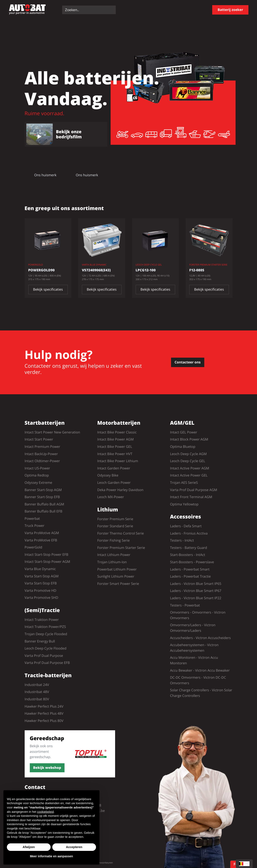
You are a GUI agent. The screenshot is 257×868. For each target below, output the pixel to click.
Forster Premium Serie (115, 519)
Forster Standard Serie (115, 526)
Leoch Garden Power (114, 483)
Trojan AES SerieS (184, 483)
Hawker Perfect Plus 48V (44, 713)
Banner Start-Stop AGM (43, 490)
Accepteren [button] (74, 847)
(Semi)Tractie (42, 610)
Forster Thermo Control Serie (121, 533)
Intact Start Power (39, 439)
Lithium (108, 510)
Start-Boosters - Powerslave (192, 562)
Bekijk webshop (47, 768)
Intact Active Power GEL (189, 475)
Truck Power (35, 526)
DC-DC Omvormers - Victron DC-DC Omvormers (198, 680)
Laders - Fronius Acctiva (189, 533)
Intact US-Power (37, 468)
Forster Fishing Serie (113, 540)
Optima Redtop (37, 475)
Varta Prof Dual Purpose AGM (194, 490)
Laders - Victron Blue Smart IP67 (196, 591)
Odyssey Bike (108, 475)
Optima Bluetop (183, 447)
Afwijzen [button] (29, 847)
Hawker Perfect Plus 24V (44, 706)
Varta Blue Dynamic (40, 569)
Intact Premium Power (42, 447)
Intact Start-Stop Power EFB (47, 554)
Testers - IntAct (182, 540)
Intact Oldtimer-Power (42, 461)
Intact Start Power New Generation (52, 432)
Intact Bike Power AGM (116, 439)
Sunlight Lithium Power (116, 576)
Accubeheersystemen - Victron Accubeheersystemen (194, 648)
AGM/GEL (182, 423)
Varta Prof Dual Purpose (44, 656)
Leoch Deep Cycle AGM (188, 454)
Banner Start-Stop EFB (42, 497)
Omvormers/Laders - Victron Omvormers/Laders (193, 628)
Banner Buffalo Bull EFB (44, 511)
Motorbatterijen (119, 423)
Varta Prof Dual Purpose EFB (47, 663)
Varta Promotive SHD (41, 598)
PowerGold (33, 547)
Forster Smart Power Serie (118, 584)
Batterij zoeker (230, 10)
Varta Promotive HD (41, 590)
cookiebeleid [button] (45, 812)
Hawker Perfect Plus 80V (44, 721)
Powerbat (32, 518)
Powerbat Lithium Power (117, 569)
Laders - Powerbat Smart (190, 569)
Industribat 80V (37, 699)
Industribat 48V (37, 692)
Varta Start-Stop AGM (42, 576)
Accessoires (185, 517)
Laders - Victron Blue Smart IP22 (196, 598)
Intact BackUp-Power (41, 454)
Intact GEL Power (184, 432)
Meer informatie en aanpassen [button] (52, 856)
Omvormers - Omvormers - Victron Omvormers (198, 615)
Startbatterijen (45, 423)
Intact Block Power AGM (189, 439)
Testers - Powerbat (185, 605)
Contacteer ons (188, 362)
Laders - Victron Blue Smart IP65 (196, 584)
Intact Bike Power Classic (117, 432)
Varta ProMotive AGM (42, 533)
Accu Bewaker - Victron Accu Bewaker (200, 670)
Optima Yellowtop (184, 504)
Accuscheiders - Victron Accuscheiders (200, 638)
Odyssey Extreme (38, 483)
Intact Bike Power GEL (115, 447)
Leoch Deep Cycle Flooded (46, 648)
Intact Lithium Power (114, 555)
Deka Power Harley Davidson (120, 490)
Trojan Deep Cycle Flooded (46, 634)
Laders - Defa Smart (186, 526)
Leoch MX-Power (111, 497)
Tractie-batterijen (48, 676)
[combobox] (244, 864)
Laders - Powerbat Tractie (190, 576)
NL (244, 864)
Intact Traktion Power (42, 620)
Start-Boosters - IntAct (188, 555)
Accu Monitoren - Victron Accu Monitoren (194, 660)
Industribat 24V (37, 685)
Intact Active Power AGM (190, 468)
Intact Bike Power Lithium (118, 461)
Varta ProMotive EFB (41, 540)
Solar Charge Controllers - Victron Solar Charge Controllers (201, 693)
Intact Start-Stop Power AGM (47, 562)
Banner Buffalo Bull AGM (44, 504)
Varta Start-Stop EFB (41, 583)
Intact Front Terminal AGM (191, 497)
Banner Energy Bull (40, 641)
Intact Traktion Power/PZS (45, 627)
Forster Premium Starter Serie (121, 548)
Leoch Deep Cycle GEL (188, 461)
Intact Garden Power (114, 468)
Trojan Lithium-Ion (112, 562)
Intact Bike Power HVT (115, 454)
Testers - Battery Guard (189, 548)
